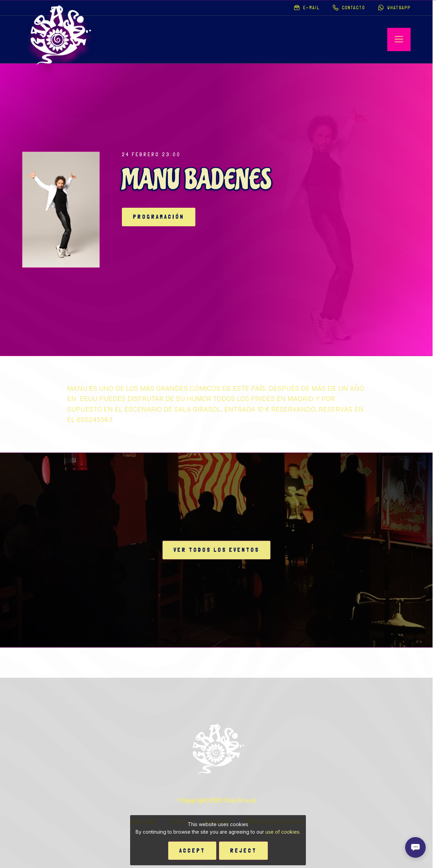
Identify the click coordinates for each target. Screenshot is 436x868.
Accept (192, 850)
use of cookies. (283, 832)
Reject (243, 850)
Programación (159, 217)
